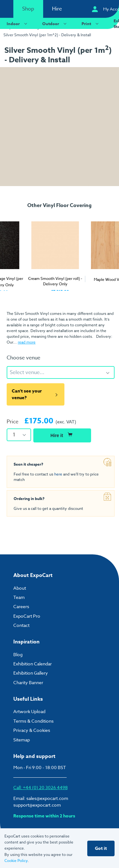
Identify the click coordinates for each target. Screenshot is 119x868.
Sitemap (22, 740)
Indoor (18, 23)
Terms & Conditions (33, 721)
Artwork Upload (29, 711)
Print (91, 23)
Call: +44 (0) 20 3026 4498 (40, 787)
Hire (57, 9)
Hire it (62, 434)
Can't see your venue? (36, 394)
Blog (18, 654)
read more (27, 342)
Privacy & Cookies (32, 730)
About (20, 588)
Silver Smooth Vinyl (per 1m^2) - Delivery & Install (47, 35)
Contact (21, 625)
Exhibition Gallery (31, 673)
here (58, 474)
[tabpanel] (30, 253)
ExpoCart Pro (27, 616)
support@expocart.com (37, 805)
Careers (21, 606)
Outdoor (55, 23)
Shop (28, 9)
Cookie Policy (16, 861)
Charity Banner (28, 682)
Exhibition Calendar (33, 664)
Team (19, 597)
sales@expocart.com (47, 798)
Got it (101, 848)
